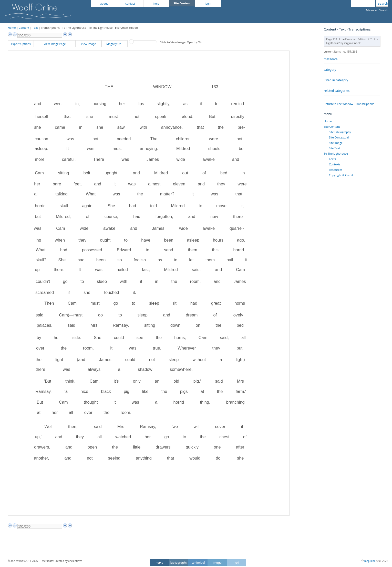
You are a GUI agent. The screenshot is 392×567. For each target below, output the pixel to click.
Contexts (335, 164)
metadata (331, 59)
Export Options (21, 44)
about (104, 3)
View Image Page (55, 44)
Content (24, 28)
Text (35, 28)
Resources (336, 170)
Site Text (335, 148)
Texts (332, 159)
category (330, 70)
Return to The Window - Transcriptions (349, 104)
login (208, 3)
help (156, 3)
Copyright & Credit (341, 175)
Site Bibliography (340, 132)
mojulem (370, 561)
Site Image (336, 143)
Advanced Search (377, 10)
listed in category (336, 80)
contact (130, 3)
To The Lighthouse (336, 153)
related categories (337, 91)
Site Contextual (339, 137)
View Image (88, 44)
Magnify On (115, 44)
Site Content (332, 127)
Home (12, 28)
